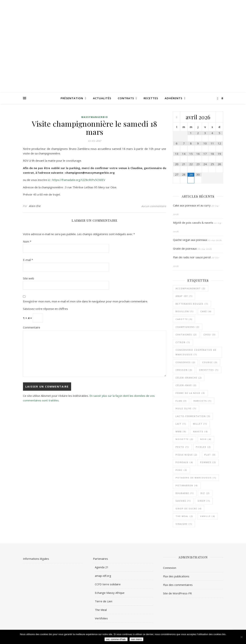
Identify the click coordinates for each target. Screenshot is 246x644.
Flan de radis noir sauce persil (192, 257)
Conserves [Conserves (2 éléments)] (186, 362)
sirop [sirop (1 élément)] (204, 501)
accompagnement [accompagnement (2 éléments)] (191, 288)
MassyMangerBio (95, 117)
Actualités (102, 98)
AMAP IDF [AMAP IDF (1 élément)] (184, 296)
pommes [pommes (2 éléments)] (208, 462)
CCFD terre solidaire (108, 584)
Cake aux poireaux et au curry (192, 205)
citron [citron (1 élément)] (183, 342)
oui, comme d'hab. (116, 639)
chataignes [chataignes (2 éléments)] (186, 334)
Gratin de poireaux (185, 248)
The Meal (101, 610)
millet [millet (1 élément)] (200, 424)
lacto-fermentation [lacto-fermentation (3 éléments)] (193, 416)
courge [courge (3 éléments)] (210, 362)
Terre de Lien (104, 601)
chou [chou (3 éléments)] (210, 334)
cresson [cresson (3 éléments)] (184, 370)
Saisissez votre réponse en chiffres (45, 309)
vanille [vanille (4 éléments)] (208, 516)
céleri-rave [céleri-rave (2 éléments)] (186, 385)
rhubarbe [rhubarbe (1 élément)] (185, 493)
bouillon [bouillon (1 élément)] (185, 311)
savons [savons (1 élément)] (183, 501)
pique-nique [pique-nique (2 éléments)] (187, 455)
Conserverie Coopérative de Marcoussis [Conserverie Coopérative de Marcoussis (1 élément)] (196, 352)
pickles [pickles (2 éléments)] (203, 447)
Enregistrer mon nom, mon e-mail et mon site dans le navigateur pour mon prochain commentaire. (85, 301)
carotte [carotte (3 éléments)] (184, 319)
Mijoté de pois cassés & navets (193, 223)
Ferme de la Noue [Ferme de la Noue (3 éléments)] (190, 393)
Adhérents (173, 98)
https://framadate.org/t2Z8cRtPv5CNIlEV (79, 180)
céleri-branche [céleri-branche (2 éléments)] (189, 378)
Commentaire (32, 327)
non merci (136, 639)
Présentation (72, 98)
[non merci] (241, 637)
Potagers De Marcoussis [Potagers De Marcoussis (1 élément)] (196, 478)
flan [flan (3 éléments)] (181, 401)
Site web (29, 278)
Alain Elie (35, 206)
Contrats (126, 98)
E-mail (28, 260)
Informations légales (36, 559)
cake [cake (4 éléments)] (206, 311)
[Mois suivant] (219, 117)
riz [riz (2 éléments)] (205, 493)
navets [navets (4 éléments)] (201, 432)
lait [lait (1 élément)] (181, 424)
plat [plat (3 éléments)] (210, 455)
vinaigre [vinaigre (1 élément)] (184, 524)
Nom (27, 241)
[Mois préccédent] (177, 117)
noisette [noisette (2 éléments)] (184, 439)
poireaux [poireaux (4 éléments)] (184, 462)
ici (49, 180)
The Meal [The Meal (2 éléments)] (184, 516)
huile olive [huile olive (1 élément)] (186, 408)
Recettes (151, 98)
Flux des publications (176, 576)
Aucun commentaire (154, 206)
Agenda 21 (102, 567)
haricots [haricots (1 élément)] (203, 401)
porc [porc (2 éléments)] (181, 470)
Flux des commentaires (178, 585)
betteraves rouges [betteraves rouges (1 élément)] (192, 304)
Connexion (170, 568)
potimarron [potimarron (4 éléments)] (187, 485)
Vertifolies (101, 618)
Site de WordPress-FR (177, 593)
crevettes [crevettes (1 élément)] (209, 370)
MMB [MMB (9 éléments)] (181, 432)
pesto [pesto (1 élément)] (182, 447)
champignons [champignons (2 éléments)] (188, 327)
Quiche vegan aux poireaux (190, 240)
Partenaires (100, 559)
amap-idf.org (103, 576)
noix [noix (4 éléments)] (206, 439)
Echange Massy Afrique (110, 593)
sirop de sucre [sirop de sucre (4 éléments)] (189, 509)
